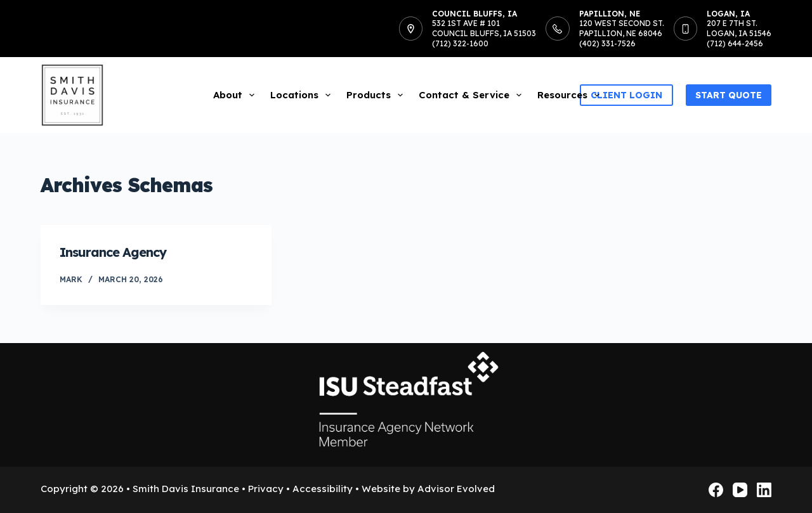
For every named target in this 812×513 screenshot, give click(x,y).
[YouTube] (740, 490)
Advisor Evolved (456, 489)
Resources (571, 95)
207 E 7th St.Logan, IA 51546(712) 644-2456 (739, 33)
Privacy (266, 489)
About (236, 95)
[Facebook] (716, 490)
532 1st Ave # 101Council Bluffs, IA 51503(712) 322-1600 (484, 33)
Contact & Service (473, 95)
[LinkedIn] (764, 490)
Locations (303, 95)
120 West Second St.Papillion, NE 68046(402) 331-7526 (622, 33)
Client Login (626, 95)
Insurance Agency (113, 252)
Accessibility (323, 489)
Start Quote (729, 95)
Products (377, 95)
